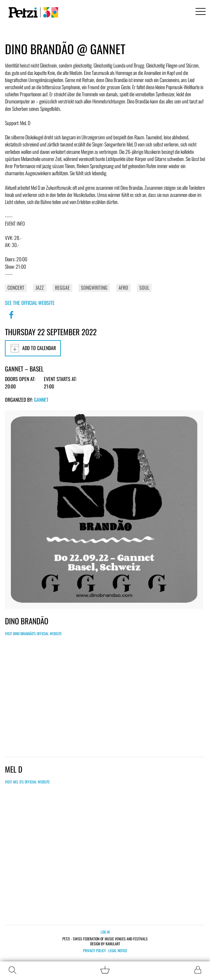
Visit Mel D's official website (27, 782)
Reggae (62, 288)
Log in (105, 932)
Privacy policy (94, 951)
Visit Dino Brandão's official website (33, 633)
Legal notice (118, 951)
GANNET (41, 400)
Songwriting (94, 288)
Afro (123, 288)
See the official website (30, 303)
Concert (16, 288)
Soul (144, 288)
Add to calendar (33, 348)
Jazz (40, 288)
